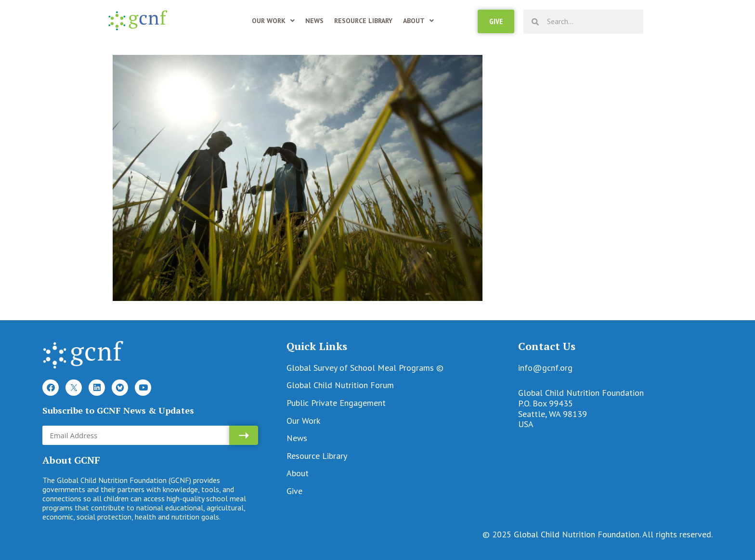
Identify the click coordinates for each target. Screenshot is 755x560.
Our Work (273, 21)
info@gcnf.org (545, 368)
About (418, 21)
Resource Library (363, 21)
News (314, 21)
